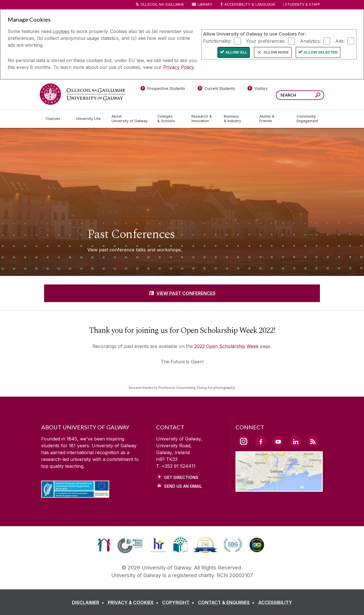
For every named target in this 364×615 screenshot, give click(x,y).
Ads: (340, 41)
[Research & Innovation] (203, 119)
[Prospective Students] (163, 89)
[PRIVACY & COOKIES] (134, 602)
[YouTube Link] (278, 441)
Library (205, 4)
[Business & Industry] (237, 119)
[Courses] (56, 119)
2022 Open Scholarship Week (226, 346)
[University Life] (89, 119)
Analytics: (310, 41)
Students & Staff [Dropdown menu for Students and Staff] (303, 4)
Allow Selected (321, 52)
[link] (104, 545)
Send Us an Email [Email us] (183, 486)
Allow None (276, 52)
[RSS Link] (313, 441)
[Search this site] (318, 96)
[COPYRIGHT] (179, 602)
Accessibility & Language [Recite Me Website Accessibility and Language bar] (247, 5)
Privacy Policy (178, 67)
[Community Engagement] (307, 119)
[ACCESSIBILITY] (275, 602)
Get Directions (181, 477)
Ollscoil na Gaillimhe (162, 4)
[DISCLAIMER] (89, 602)
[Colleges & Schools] (170, 119)
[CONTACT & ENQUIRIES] (227, 602)
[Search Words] (300, 95)
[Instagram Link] (243, 441)
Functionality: (217, 41)
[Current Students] (216, 89)
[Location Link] (279, 488)
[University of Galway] (82, 94)
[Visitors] (258, 89)
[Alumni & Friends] (273, 119)
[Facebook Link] (261, 441)
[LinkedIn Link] (295, 441)
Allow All (236, 52)
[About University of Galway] (130, 119)
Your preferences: (266, 41)
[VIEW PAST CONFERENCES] (182, 293)
